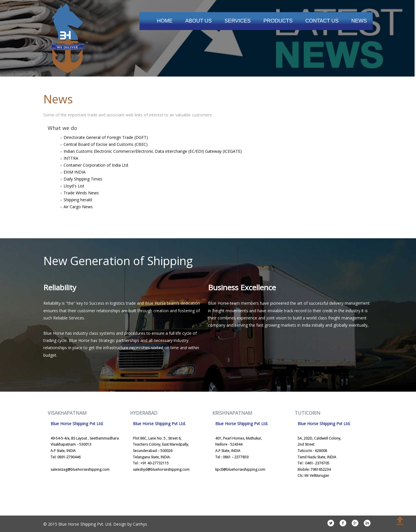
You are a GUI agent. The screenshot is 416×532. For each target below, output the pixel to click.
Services (238, 21)
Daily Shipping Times (83, 179)
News (359, 21)
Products (278, 21)
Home (165, 21)
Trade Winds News (81, 193)
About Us (198, 21)
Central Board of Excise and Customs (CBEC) (106, 144)
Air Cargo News (78, 207)
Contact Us (322, 21)
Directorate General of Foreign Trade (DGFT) (106, 137)
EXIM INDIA (75, 172)
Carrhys (140, 524)
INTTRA (71, 158)
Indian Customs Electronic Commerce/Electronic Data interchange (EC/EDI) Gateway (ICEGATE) (153, 151)
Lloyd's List (74, 186)
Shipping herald (78, 200)
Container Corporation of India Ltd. (96, 165)
